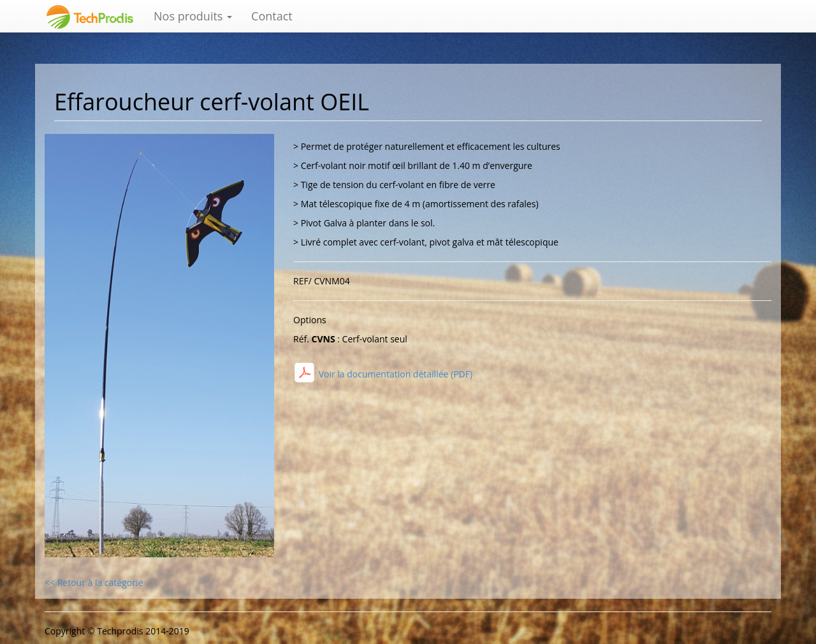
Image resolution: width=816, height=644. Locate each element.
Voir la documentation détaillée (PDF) (394, 374)
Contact (272, 16)
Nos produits (193, 16)
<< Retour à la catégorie (94, 582)
